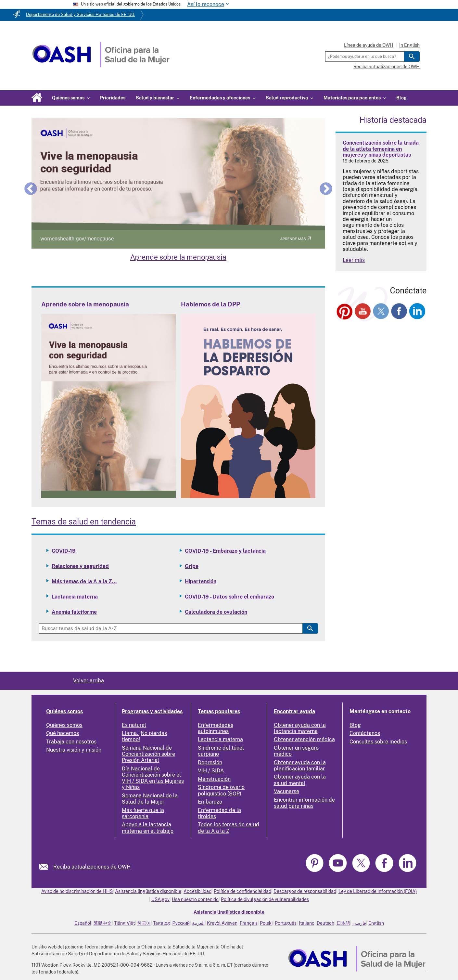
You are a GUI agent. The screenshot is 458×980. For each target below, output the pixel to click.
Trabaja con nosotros (71, 742)
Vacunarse (286, 791)
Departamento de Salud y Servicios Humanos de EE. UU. (81, 14)
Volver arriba (89, 681)
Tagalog (162, 923)
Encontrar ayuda (294, 711)
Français (249, 923)
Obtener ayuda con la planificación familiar (300, 766)
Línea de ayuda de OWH (369, 45)
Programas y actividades (152, 711)
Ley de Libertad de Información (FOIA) (378, 891)
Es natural (134, 725)
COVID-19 (64, 551)
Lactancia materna (75, 597)
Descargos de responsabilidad (305, 891)
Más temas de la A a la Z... (84, 581)
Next (326, 188)
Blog (401, 98)
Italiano (307, 923)
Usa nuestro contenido (195, 899)
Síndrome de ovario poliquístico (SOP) (221, 790)
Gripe (192, 566)
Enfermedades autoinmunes (216, 728)
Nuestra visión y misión (74, 750)
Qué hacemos (63, 733)
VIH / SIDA (211, 771)
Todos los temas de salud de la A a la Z (229, 828)
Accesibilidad (197, 891)
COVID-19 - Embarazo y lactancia (225, 551)
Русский (181, 923)
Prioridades (113, 98)
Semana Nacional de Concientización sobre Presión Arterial (148, 754)
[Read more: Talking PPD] (248, 496)
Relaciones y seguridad (80, 566)
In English (409, 45)
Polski (266, 923)
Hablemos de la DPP (210, 304)
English (376, 923)
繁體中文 (103, 923)
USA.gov (160, 899)
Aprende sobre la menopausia (85, 304)
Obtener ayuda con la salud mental (300, 780)
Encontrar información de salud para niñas (304, 803)
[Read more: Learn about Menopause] (108, 496)
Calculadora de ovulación (216, 612)
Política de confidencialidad (242, 891)
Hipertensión (201, 581)
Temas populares (219, 711)
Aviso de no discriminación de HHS (77, 891)
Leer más (354, 260)
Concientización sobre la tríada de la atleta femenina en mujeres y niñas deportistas (381, 149)
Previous (31, 188)
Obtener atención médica (304, 739)
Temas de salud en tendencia (84, 522)
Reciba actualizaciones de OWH (387, 67)
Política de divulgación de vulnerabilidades (265, 899)
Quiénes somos (64, 711)
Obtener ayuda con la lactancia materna (300, 728)
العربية (198, 923)
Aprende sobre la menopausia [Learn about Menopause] (178, 257)
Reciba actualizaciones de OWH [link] (92, 867)
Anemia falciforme (74, 612)
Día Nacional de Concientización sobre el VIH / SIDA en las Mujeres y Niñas (153, 778)
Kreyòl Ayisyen (222, 923)
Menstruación (214, 779)
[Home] (101, 65)
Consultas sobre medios (378, 742)
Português (286, 923)
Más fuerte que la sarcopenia (143, 813)
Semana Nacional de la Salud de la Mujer (150, 799)
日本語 (343, 923)
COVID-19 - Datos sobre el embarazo (229, 597)
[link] (46, 867)
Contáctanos (365, 733)
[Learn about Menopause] (178, 184)
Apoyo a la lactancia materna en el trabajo (148, 828)
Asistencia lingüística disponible (148, 891)
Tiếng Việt (124, 923)
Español (83, 923)
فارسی (359, 923)
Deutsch (325, 923)
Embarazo (210, 802)
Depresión (210, 762)
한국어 (144, 923)
